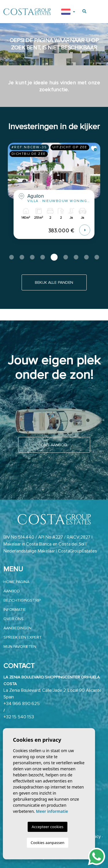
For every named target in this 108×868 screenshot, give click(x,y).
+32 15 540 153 (19, 717)
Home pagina (16, 582)
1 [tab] (12, 257)
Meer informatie (52, 811)
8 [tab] (86, 257)
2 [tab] (22, 257)
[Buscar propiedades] (84, 11)
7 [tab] (76, 257)
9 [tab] (97, 257)
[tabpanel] (54, 195)
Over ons (14, 619)
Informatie (15, 610)
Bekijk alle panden (54, 282)
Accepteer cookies (48, 827)
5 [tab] (54, 257)
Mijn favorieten (20, 647)
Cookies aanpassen (48, 843)
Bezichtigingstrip (22, 600)
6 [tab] (66, 257)
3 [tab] (32, 257)
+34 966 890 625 (22, 704)
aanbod (12, 591)
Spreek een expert (23, 637)
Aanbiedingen (17, 628)
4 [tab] (43, 257)
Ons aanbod (54, 445)
